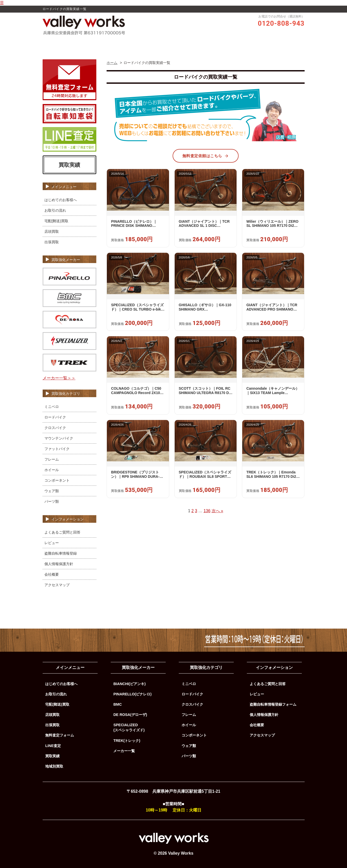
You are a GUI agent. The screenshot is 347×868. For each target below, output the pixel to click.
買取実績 (215, 43)
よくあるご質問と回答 (62, 532)
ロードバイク (55, 417)
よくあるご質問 (242, 43)
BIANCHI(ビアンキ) (129, 684)
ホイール (52, 470)
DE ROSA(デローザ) (130, 715)
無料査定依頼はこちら (206, 156)
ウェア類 (52, 491)
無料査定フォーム (60, 735)
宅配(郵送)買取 (57, 221)
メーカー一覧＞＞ (59, 378)
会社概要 (52, 574)
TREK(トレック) (127, 741)
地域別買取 (54, 766)
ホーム (98, 43)
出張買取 (52, 242)
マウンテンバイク (59, 438)
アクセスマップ (57, 585)
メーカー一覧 (124, 751)
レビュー (164, 43)
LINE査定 (53, 746)
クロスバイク (55, 428)
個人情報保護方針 (59, 564)
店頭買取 (52, 231)
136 (207, 511)
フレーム (52, 459)
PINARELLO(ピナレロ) (132, 694)
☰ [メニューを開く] (2, 3)
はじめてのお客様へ (61, 200)
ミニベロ (52, 407)
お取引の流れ (189, 43)
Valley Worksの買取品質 (130, 43)
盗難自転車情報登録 (61, 553)
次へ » (217, 511)
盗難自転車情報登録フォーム (273, 704)
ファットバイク (57, 449)
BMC (118, 704)
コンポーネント (57, 480)
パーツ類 (52, 501)
